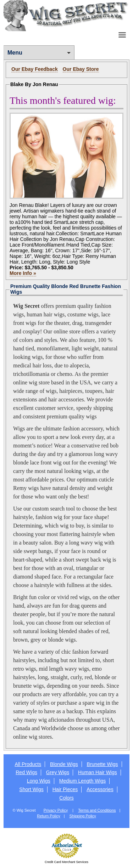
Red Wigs (26, 772)
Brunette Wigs (102, 764)
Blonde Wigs (64, 764)
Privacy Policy (56, 810)
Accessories (100, 789)
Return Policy (48, 816)
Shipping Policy (83, 816)
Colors (66, 798)
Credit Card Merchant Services (66, 862)
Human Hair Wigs (98, 772)
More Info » (23, 273)
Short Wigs (31, 789)
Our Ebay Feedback (35, 69)
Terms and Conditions (97, 810)
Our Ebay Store (81, 69)
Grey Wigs (58, 772)
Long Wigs (39, 781)
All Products (28, 764)
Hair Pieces (65, 789)
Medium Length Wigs (83, 781)
